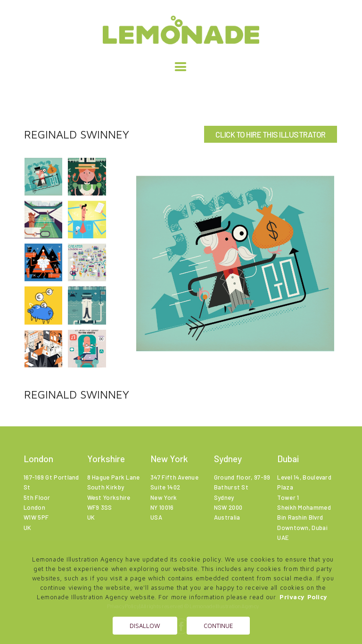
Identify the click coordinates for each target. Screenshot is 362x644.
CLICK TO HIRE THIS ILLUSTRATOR (270, 134)
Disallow (145, 626)
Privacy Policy (304, 597)
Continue (218, 626)
